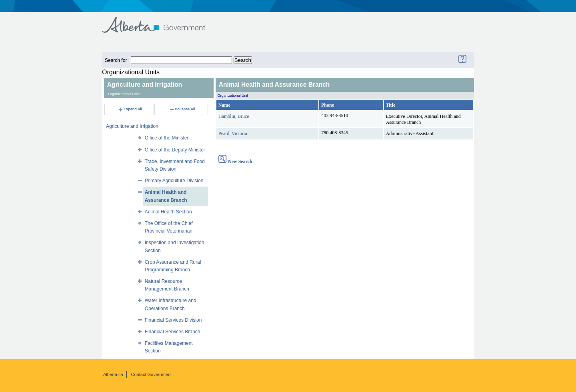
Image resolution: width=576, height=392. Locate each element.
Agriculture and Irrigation (132, 126)
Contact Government (152, 374)
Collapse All (182, 109)
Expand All (130, 109)
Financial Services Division (173, 320)
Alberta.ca (113, 374)
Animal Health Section (168, 212)
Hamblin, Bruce (234, 116)
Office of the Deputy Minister (175, 150)
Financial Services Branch (173, 332)
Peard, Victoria (233, 133)
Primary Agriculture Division (174, 181)
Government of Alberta (160, 21)
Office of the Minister (167, 138)
